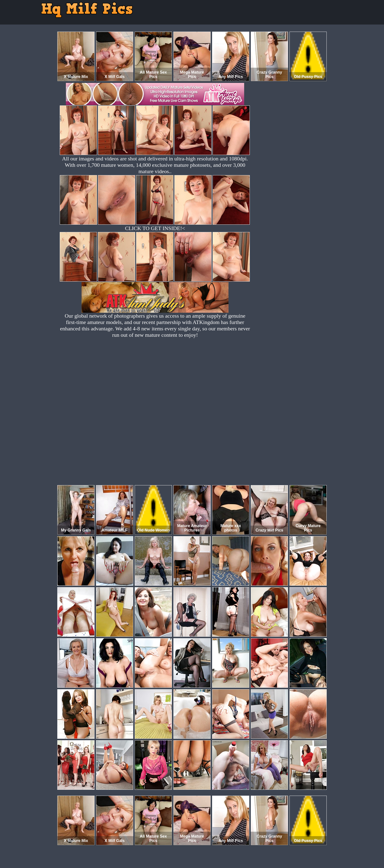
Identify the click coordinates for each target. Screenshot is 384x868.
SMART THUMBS (201, 848)
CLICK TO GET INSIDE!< (155, 228)
